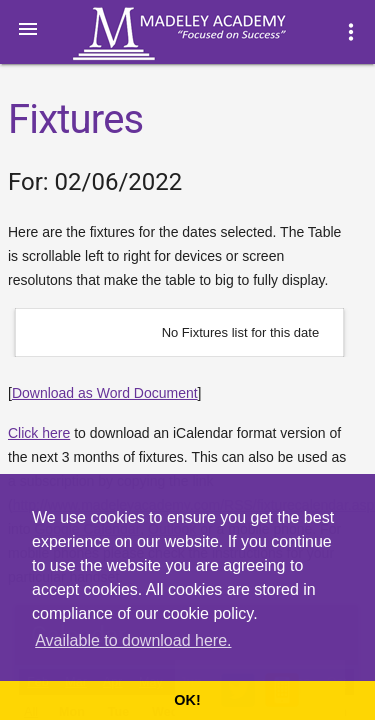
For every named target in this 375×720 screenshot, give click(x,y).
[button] (28, 28)
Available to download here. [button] (133, 640)
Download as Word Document (105, 393)
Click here (39, 433)
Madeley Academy (207, 34)
